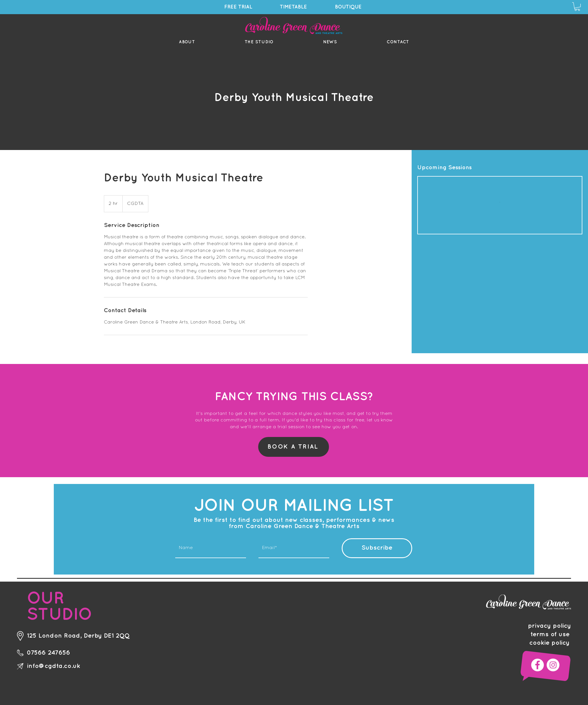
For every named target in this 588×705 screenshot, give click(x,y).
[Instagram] (553, 665)
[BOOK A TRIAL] (294, 447)
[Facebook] (537, 665)
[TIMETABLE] (294, 7)
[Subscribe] (377, 548)
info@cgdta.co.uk (54, 666)
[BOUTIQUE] (349, 7)
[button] (577, 7)
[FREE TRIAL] (239, 7)
